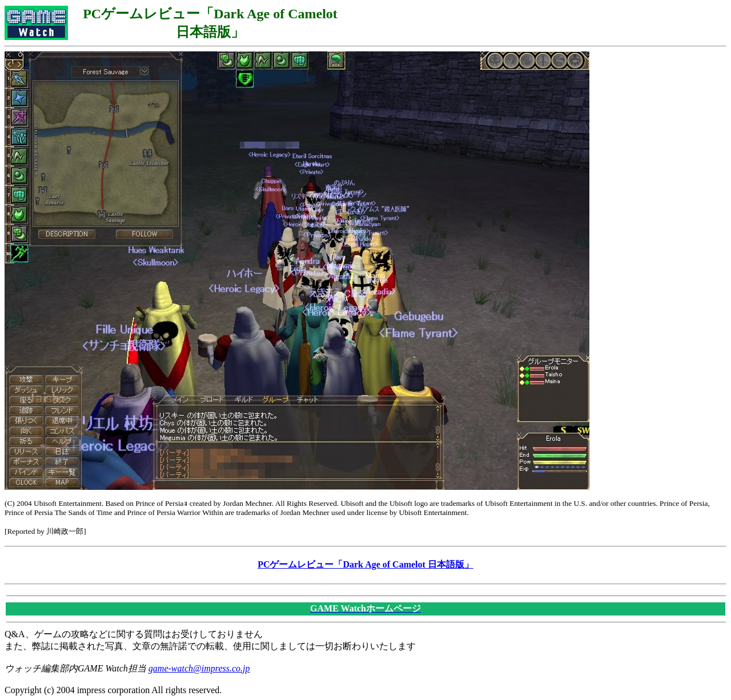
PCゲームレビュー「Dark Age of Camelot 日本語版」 (365, 564)
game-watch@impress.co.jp (199, 668)
